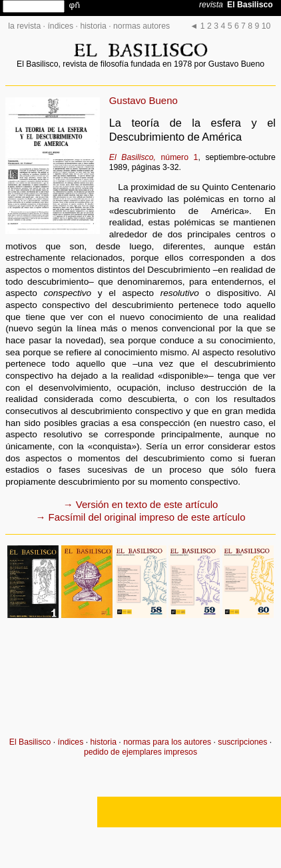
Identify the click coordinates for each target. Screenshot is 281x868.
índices (60, 26)
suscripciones (242, 742)
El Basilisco (30, 742)
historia (93, 26)
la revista (24, 26)
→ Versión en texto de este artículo (141, 504)
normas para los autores (167, 742)
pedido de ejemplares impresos (140, 752)
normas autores (141, 26)
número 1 (154, 157)
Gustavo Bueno (143, 100)
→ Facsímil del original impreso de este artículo (141, 517)
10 (266, 26)
